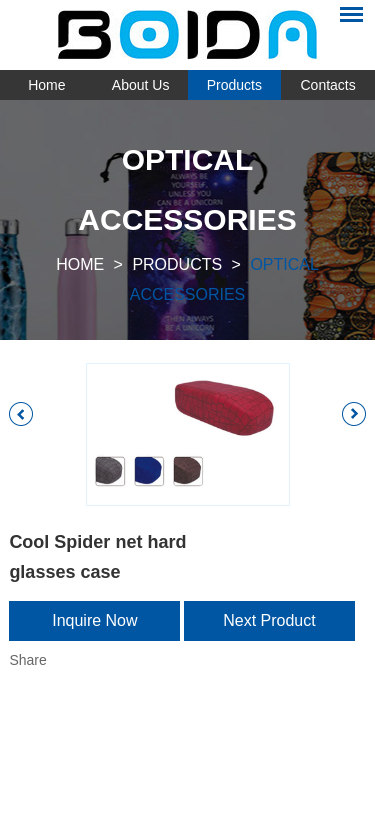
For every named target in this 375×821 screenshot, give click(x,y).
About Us (141, 85)
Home (46, 85)
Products (234, 85)
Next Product (269, 620)
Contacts (328, 85)
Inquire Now (94, 620)
